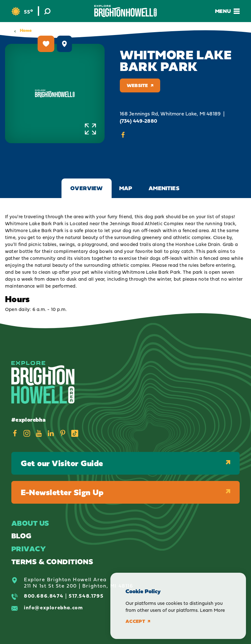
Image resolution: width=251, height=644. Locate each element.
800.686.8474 (44, 596)
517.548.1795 (86, 596)
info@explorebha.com (53, 607)
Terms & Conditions (52, 562)
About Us (30, 523)
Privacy (29, 549)
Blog (21, 536)
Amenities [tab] (164, 188)
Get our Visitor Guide (125, 463)
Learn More (212, 610)
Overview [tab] (86, 188)
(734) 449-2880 (138, 121)
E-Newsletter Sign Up (125, 492)
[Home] (125, 11)
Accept (138, 621)
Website (140, 85)
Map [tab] (126, 188)
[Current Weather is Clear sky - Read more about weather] (22, 12)
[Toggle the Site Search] (47, 11)
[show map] (65, 44)
